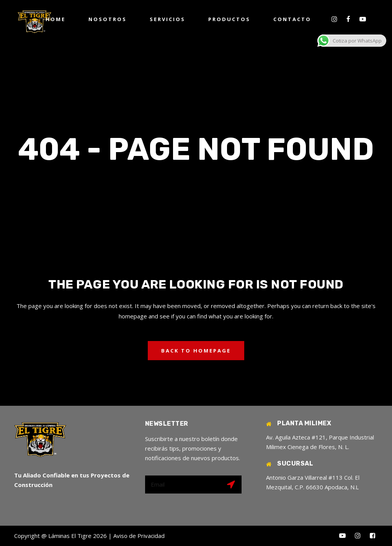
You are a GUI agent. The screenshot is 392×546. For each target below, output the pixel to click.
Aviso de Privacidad (139, 536)
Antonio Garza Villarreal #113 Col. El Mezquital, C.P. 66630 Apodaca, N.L (313, 482)
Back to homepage (196, 351)
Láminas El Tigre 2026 (78, 536)
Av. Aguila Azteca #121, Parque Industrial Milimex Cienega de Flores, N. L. (320, 442)
